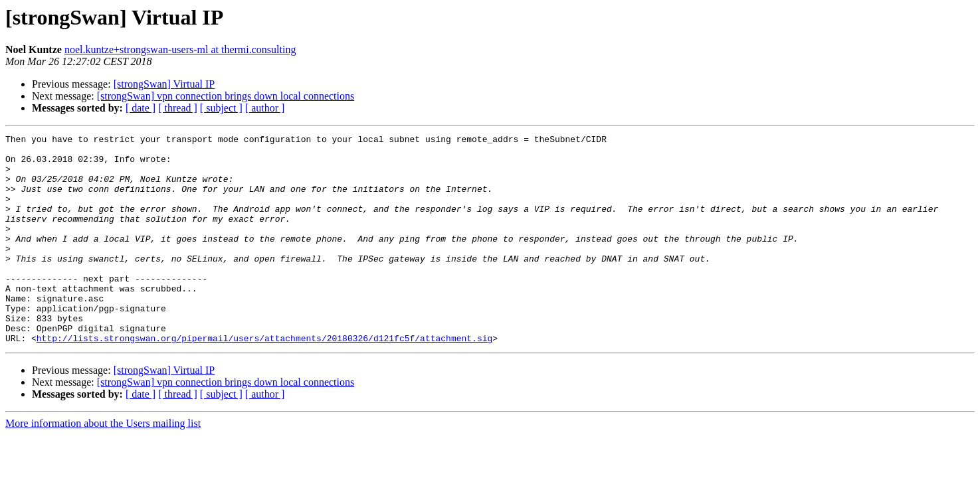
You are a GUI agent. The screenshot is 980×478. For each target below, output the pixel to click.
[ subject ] (221, 108)
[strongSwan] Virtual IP (164, 84)
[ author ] (265, 108)
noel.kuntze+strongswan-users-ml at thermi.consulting (180, 49)
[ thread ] (178, 108)
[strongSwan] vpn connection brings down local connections (226, 96)
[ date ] (141, 108)
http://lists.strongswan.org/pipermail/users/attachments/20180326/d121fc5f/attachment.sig (264, 380)
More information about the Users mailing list (103, 465)
